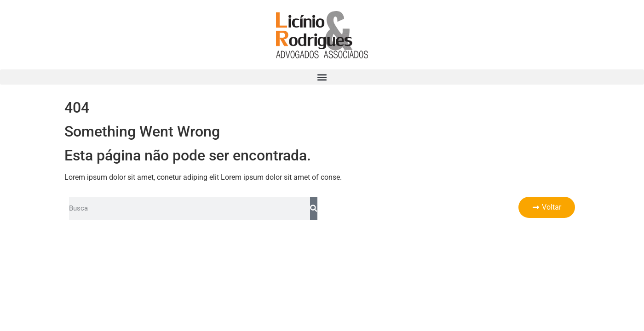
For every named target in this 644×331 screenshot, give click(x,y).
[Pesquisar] (314, 208)
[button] (322, 77)
